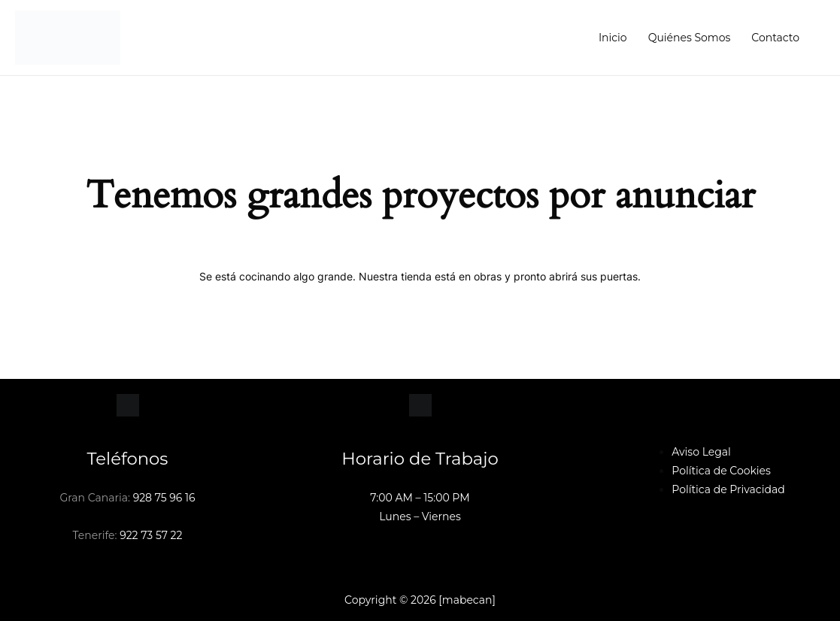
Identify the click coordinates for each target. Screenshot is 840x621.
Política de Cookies (721, 471)
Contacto (775, 38)
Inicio (613, 38)
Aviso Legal (701, 452)
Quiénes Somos (690, 38)
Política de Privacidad (728, 489)
